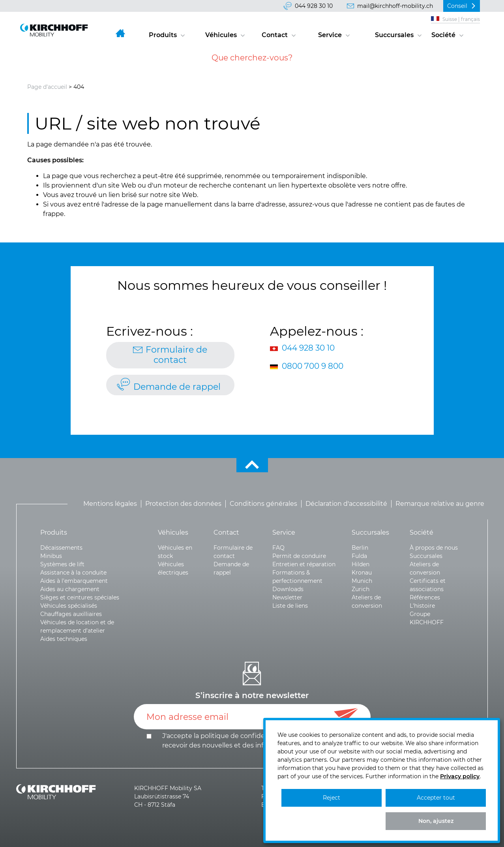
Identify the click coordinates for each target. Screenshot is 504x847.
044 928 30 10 (314, 6)
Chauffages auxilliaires (71, 614)
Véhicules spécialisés (69, 606)
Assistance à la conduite (73, 573)
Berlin (360, 548)
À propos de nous (434, 548)
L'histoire (422, 606)
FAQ (278, 548)
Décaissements (61, 548)
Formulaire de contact (176, 355)
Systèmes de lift (62, 564)
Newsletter (287, 597)
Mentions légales (110, 504)
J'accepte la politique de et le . (259, 741)
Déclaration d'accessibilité (346, 504)
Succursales (394, 35)
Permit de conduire (299, 556)
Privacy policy (460, 776)
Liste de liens (290, 606)
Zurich (361, 589)
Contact (275, 35)
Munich (362, 581)
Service (330, 35)
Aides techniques (64, 639)
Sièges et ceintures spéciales (80, 597)
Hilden (361, 564)
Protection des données (183, 504)
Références (425, 597)
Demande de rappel (177, 387)
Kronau (362, 573)
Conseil (457, 6)
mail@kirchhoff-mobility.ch (395, 6)
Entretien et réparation (304, 564)
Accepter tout (436, 798)
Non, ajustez (436, 821)
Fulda (359, 556)
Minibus (51, 556)
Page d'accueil (47, 87)
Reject (332, 798)
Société (443, 35)
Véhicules (221, 35)
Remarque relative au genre (440, 504)
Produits (163, 35)
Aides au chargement (70, 589)
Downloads (288, 589)
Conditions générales (263, 504)
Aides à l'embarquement (74, 581)
